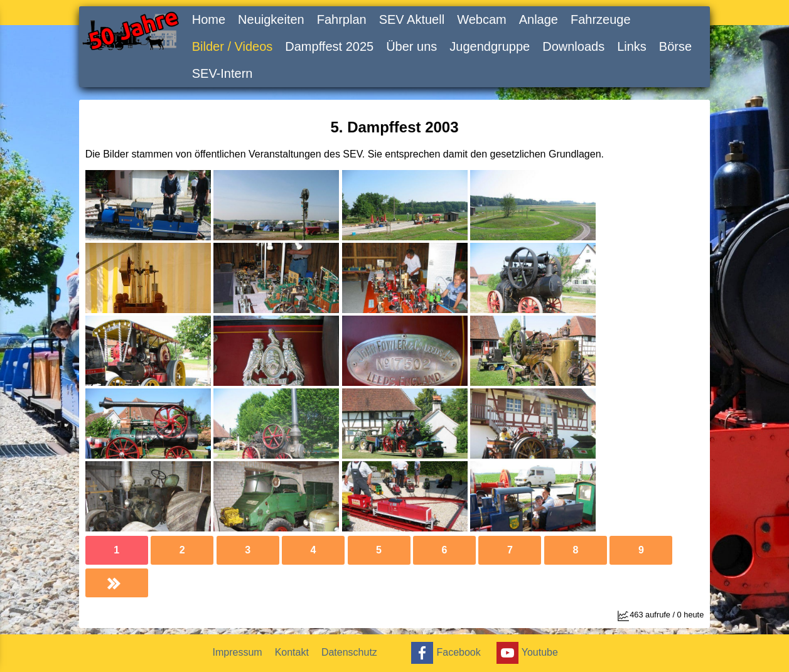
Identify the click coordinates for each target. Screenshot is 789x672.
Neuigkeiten (271, 19)
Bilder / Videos (233, 46)
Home (209, 19)
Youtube (526, 653)
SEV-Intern (223, 73)
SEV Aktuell (412, 19)
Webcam (482, 19)
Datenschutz (349, 652)
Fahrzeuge (601, 19)
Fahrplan (342, 19)
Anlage (539, 19)
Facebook (444, 653)
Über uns (411, 46)
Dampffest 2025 (329, 46)
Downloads (573, 46)
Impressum (238, 652)
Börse (675, 46)
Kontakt (292, 652)
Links (632, 46)
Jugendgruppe (490, 46)
